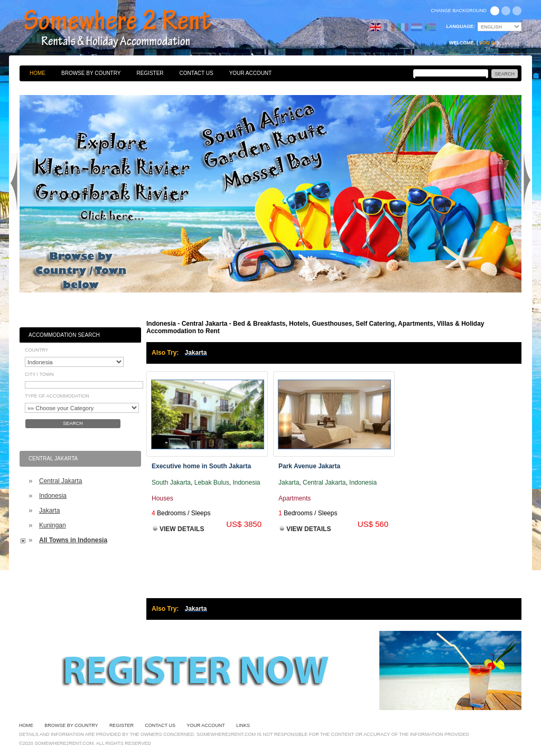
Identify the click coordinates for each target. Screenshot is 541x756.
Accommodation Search (64, 335)
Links (243, 725)
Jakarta (49, 511)
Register (150, 73)
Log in (488, 43)
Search (73, 423)
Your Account (251, 73)
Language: (461, 26)
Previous (14, 182)
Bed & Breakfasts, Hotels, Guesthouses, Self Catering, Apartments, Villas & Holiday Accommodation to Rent (129, 29)
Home (38, 73)
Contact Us (197, 73)
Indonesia (53, 496)
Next (527, 182)
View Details (182, 529)
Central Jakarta (60, 481)
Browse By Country (91, 73)
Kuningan (53, 525)
